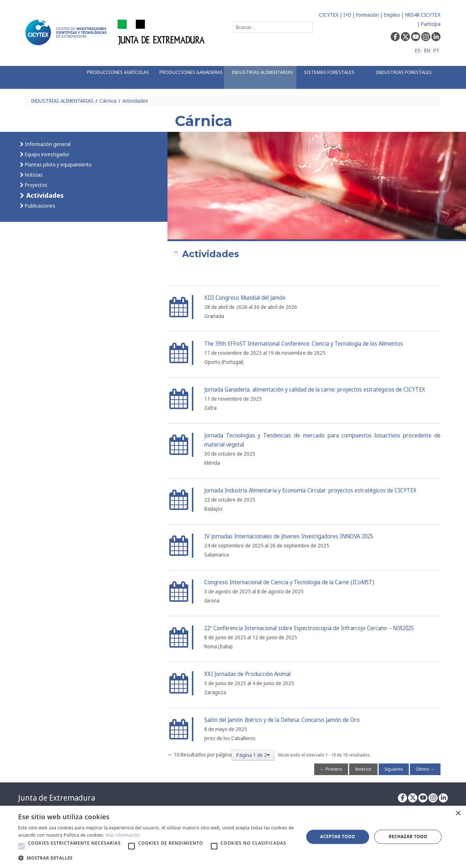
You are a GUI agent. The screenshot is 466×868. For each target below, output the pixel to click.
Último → (425, 769)
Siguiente (394, 769)
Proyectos (35, 185)
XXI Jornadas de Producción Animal (247, 674)
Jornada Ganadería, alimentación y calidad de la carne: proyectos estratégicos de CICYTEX (315, 390)
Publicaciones (40, 206)
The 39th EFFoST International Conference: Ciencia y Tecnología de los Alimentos (304, 344)
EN (427, 50)
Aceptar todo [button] (337, 836)
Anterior (363, 769)
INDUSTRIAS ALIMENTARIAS (62, 101)
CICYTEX (329, 15)
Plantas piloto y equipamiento (58, 164)
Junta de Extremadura (57, 798)
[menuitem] (115, 77)
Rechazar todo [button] (408, 836)
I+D (347, 15)
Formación (368, 15)
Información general (47, 144)
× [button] (458, 814)
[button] (21, 846)
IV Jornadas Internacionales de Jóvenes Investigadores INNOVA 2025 (289, 536)
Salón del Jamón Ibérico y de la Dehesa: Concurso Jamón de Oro (282, 720)
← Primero (331, 769)
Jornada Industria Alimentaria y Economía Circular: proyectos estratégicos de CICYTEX (310, 490)
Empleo (392, 15)
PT (436, 50)
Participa (431, 24)
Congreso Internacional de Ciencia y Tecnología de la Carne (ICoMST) (289, 582)
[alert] (233, 837)
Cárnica (108, 101)
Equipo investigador (47, 154)
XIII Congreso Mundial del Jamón (245, 298)
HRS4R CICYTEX (423, 15)
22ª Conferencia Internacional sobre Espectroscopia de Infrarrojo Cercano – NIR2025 (309, 628)
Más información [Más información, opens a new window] (123, 835)
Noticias (33, 175)
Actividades (135, 101)
